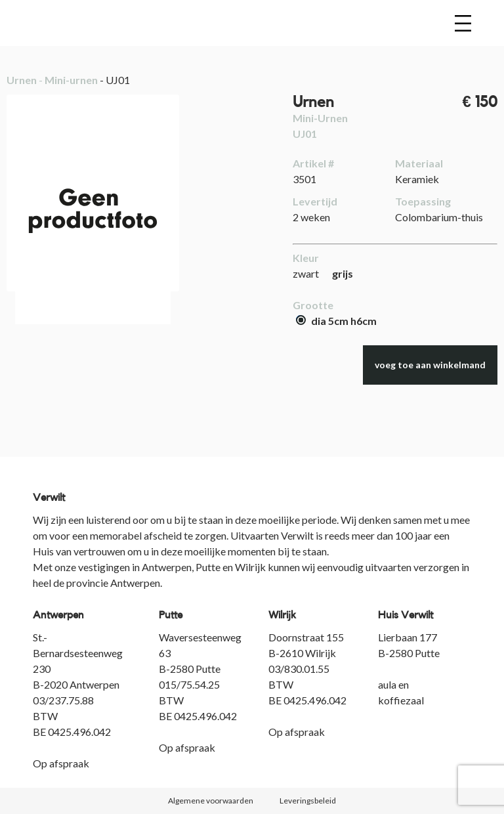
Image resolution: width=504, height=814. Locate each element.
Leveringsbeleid (308, 801)
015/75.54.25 (189, 684)
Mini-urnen (71, 80)
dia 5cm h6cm (336, 321)
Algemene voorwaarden (211, 801)
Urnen (22, 80)
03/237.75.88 (63, 700)
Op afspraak (61, 763)
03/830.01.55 (299, 669)
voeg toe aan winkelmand (430, 365)
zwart (306, 273)
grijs (343, 273)
